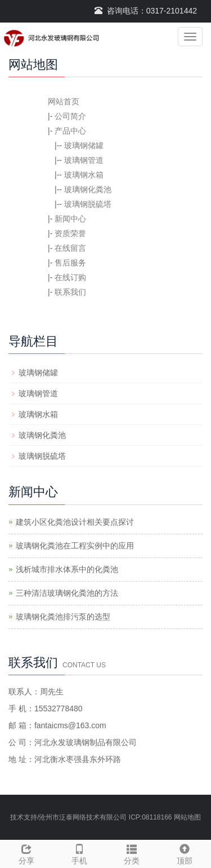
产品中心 (70, 131)
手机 (79, 853)
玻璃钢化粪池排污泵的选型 (63, 617)
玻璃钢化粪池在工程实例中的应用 (75, 546)
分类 (132, 853)
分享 (26, 853)
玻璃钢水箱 (84, 175)
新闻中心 (70, 219)
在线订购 (70, 277)
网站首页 (64, 101)
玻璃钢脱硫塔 (88, 204)
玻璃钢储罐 (84, 145)
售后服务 (70, 263)
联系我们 (70, 292)
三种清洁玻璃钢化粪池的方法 (67, 593)
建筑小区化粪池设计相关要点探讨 (75, 522)
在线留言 (70, 248)
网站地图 (187, 817)
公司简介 (70, 116)
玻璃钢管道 (84, 160)
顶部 (185, 853)
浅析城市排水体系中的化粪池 (67, 569)
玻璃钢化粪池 (88, 189)
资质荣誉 (70, 233)
